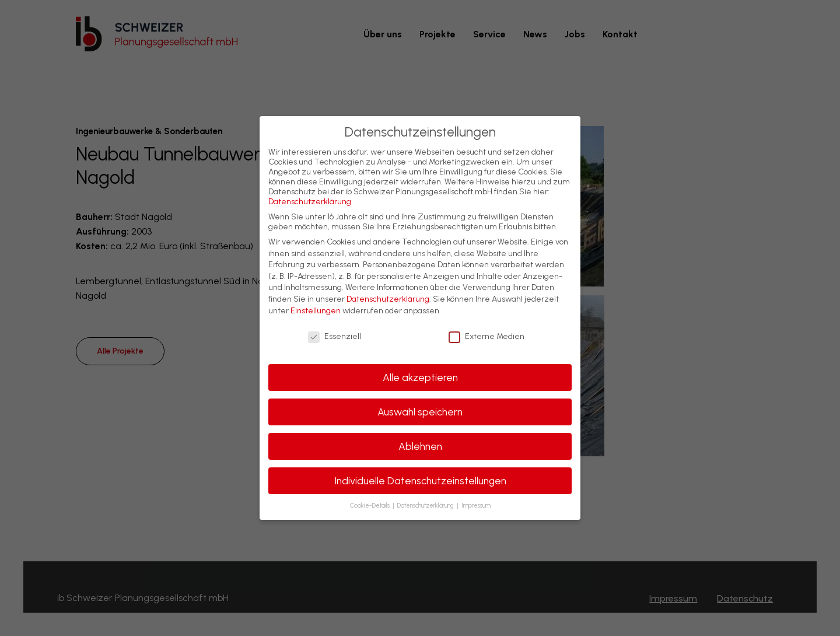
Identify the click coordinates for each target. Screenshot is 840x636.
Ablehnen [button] (420, 446)
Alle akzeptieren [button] (420, 377)
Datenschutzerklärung (310, 202)
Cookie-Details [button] (371, 506)
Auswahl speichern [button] (420, 412)
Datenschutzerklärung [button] (426, 506)
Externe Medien (487, 336)
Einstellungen (316, 311)
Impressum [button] (476, 506)
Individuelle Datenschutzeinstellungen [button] (420, 481)
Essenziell (335, 336)
